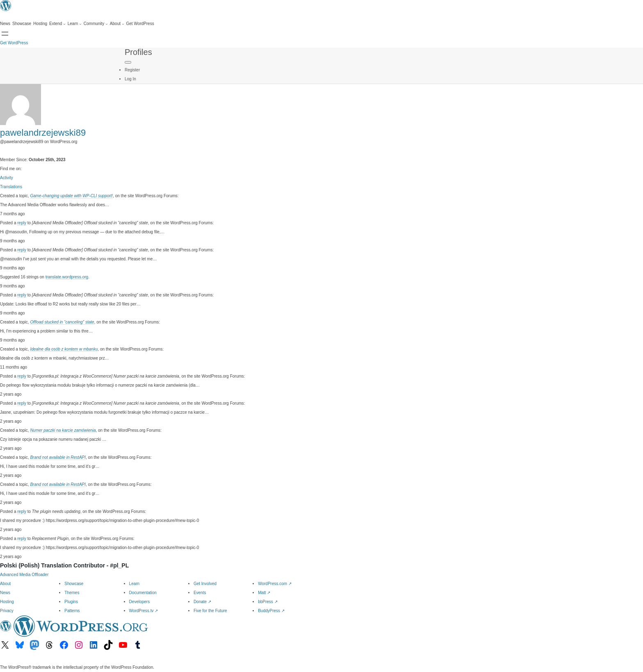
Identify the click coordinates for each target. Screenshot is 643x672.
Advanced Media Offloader (24, 575)
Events (200, 593)
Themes (72, 593)
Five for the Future (210, 611)
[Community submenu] (96, 24)
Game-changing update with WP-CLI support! (71, 196)
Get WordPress (14, 43)
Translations (11, 187)
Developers (140, 602)
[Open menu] (5, 34)
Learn (135, 584)
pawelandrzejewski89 (43, 133)
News (5, 593)
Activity (7, 178)
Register (132, 70)
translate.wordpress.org (67, 277)
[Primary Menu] (128, 62)
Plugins (71, 602)
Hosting (7, 602)
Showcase (74, 584)
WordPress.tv (144, 611)
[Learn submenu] (75, 24)
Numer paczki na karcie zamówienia (63, 430)
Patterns (72, 611)
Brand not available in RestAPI (58, 457)
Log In (130, 79)
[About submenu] (117, 24)
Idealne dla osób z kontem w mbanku (64, 349)
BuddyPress (271, 611)
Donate (202, 602)
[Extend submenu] (57, 24)
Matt (264, 593)
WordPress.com (275, 584)
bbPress (268, 602)
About (5, 584)
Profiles (138, 52)
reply (22, 223)
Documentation (143, 593)
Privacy (7, 611)
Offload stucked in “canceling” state (62, 322)
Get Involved (205, 584)
